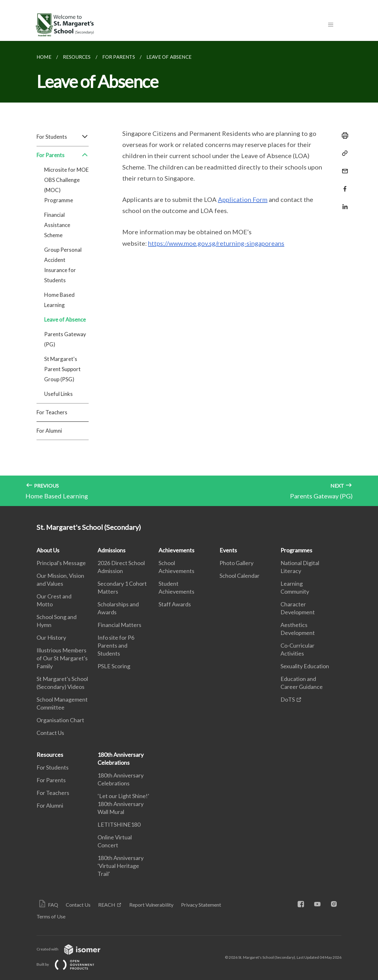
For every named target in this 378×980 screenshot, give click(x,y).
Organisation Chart (60, 720)
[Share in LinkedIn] (343, 203)
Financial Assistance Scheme (57, 225)
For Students (63, 137)
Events (228, 550)
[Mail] (343, 167)
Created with (74, 949)
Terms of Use (51, 916)
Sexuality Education (305, 666)
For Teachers (52, 412)
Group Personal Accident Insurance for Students (63, 265)
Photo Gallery (236, 563)
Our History (51, 637)
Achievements (176, 550)
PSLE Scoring (114, 666)
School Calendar (240, 576)
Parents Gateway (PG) (65, 339)
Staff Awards (175, 604)
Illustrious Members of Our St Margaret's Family (62, 658)
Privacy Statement (201, 905)
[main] (189, 273)
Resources (50, 755)
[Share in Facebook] (343, 185)
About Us (48, 550)
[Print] (343, 136)
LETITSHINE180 (119, 824)
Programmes (296, 550)
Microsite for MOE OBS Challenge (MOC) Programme (66, 185)
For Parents (63, 155)
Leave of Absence (65, 320)
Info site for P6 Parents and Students (116, 645)
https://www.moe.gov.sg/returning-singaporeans (216, 243)
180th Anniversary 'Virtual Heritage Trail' (121, 866)
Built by (71, 964)
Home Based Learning (59, 300)
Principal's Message (61, 563)
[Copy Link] (343, 153)
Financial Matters (119, 625)
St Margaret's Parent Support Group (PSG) (62, 369)
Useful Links (58, 394)
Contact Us (50, 733)
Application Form (243, 199)
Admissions (111, 550)
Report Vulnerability (151, 905)
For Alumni (49, 431)
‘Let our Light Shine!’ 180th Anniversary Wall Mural (123, 804)
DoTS (288, 699)
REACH (107, 905)
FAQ (53, 905)
